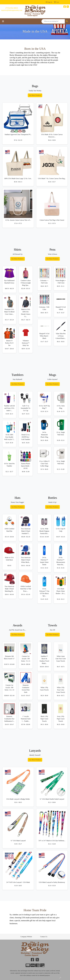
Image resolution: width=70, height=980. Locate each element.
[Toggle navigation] (3, 21)
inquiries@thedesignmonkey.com (12, 10)
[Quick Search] (53, 21)
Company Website (26, 937)
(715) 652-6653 (12, 8)
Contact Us (44, 937)
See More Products (35, 95)
